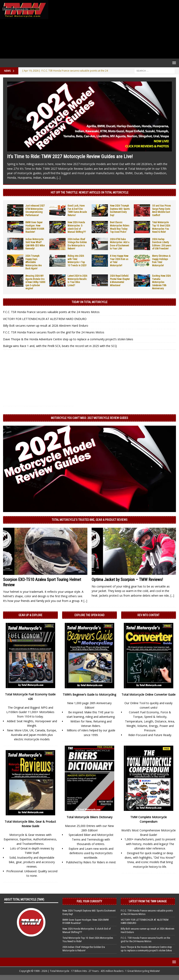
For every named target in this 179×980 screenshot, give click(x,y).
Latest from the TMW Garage (148, 901)
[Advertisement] (113, 29)
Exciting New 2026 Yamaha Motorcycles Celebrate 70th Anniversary (161, 282)
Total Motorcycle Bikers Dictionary (89, 817)
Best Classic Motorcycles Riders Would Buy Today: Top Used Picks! (120, 227)
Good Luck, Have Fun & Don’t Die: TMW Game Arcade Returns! (77, 210)
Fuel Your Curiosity (89, 901)
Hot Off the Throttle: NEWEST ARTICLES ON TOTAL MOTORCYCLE (90, 193)
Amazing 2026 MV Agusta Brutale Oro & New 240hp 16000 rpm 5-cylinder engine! (35, 282)
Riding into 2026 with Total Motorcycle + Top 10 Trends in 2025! (77, 261)
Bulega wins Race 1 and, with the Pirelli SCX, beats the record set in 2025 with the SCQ (60, 346)
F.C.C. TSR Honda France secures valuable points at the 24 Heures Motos (51, 312)
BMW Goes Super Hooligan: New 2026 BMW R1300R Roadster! (35, 227)
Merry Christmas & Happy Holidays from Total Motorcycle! (161, 261)
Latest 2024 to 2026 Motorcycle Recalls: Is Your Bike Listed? (77, 281)
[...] (59, 178)
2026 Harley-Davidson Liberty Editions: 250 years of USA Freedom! (162, 244)
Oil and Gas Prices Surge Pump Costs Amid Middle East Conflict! (161, 210)
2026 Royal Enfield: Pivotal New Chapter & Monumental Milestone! (120, 281)
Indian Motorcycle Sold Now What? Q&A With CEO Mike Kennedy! (35, 244)
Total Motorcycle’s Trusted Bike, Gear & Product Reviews (90, 520)
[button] (173, 63)
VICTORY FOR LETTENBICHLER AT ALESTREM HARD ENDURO (45, 319)
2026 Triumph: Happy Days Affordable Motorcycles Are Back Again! (33, 262)
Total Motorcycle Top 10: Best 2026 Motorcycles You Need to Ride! (161, 227)
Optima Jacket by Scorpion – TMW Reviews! (127, 580)
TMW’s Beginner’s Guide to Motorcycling (89, 694)
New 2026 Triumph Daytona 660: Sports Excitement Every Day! (120, 210)
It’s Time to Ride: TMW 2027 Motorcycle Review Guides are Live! (70, 157)
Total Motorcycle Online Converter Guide (149, 694)
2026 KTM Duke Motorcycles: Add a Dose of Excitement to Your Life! (120, 244)
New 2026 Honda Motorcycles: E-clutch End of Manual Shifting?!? (77, 227)
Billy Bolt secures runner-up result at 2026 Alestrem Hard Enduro (46, 326)
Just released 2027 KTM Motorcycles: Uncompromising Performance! (35, 210)
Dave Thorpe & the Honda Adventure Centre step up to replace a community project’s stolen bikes (68, 339)
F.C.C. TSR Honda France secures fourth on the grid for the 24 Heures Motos (54, 332)
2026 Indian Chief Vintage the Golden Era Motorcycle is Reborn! (77, 244)
